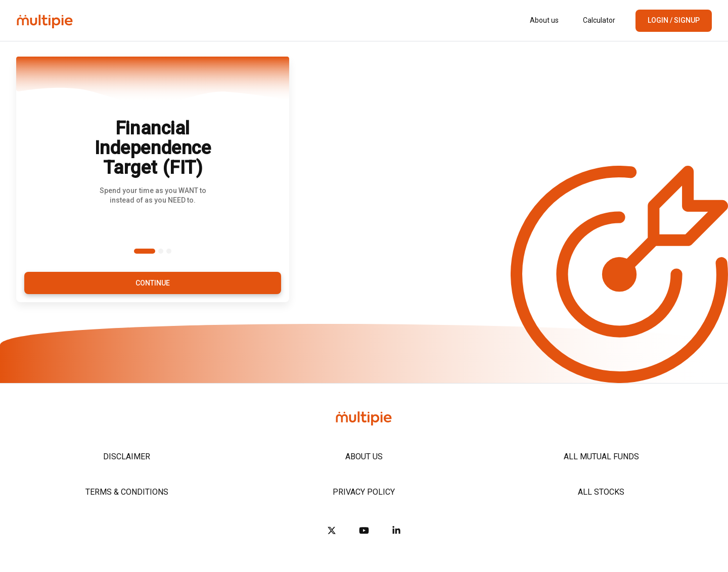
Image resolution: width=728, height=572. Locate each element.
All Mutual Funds (601, 457)
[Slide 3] (169, 251)
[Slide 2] (161, 251)
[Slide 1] (145, 251)
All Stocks (601, 492)
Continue (153, 283)
